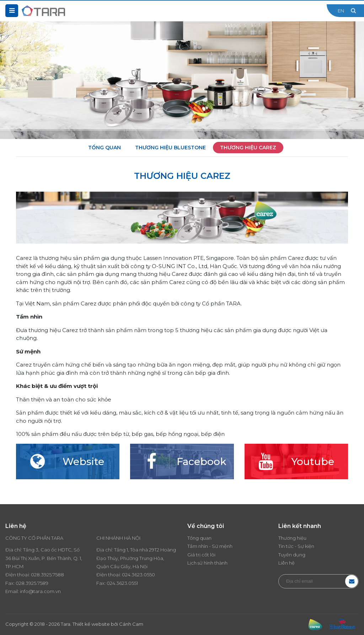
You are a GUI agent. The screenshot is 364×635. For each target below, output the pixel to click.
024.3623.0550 (138, 575)
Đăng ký (352, 581)
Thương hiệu (292, 538)
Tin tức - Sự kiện (296, 546)
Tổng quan (105, 148)
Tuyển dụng (292, 555)
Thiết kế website (91, 624)
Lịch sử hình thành (207, 563)
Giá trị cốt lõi (201, 555)
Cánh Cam (131, 624)
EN (341, 11)
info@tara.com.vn (40, 591)
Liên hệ (287, 563)
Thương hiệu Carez (248, 148)
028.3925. (42, 575)
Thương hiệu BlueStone (170, 148)
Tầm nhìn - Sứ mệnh (210, 546)
